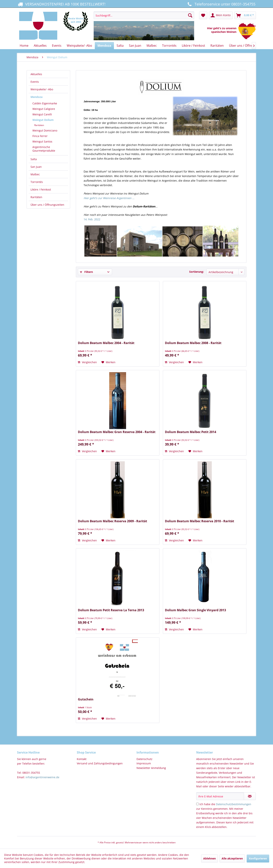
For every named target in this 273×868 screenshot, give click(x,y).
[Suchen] (190, 15)
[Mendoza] (104, 46)
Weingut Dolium (43, 120)
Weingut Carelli (42, 114)
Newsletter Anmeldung (151, 768)
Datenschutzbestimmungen (234, 804)
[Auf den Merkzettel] (108, 362)
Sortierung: (197, 272)
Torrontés (37, 182)
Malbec (35, 174)
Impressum (144, 763)
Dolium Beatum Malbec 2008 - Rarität (193, 343)
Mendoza (36, 97)
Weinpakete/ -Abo (42, 89)
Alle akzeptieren (232, 858)
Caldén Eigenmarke (45, 103)
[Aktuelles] (40, 46)
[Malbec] (152, 46)
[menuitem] (144, 26)
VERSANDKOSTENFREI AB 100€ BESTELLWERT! (61, 4)
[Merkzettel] (203, 15)
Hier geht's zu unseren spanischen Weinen (222, 30)
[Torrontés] (169, 46)
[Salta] (120, 46)
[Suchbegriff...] (144, 15)
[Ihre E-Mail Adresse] (220, 796)
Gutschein (86, 699)
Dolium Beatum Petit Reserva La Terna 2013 (111, 610)
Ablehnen (209, 858)
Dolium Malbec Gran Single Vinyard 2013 (195, 610)
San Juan (36, 167)
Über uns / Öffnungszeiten (47, 205)
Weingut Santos (42, 141)
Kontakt (82, 759)
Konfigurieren (258, 858)
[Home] (24, 46)
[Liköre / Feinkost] (193, 46)
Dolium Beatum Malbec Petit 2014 (191, 432)
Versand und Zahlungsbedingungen (100, 763)
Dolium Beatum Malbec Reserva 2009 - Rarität (113, 521)
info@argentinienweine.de (42, 777)
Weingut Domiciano (45, 130)
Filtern (86, 272)
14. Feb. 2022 (92, 219)
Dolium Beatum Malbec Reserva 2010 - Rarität (200, 521)
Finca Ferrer (40, 136)
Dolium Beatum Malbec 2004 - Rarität (106, 343)
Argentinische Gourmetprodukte (44, 149)
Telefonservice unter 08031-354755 (221, 4)
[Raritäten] (217, 46)
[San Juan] (135, 46)
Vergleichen (87, 362)
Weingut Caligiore (44, 109)
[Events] (57, 46)
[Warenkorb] (245, 15)
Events (35, 82)
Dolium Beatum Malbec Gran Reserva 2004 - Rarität (117, 432)
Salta (34, 159)
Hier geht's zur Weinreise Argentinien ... (109, 198)
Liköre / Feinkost (41, 189)
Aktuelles (36, 74)
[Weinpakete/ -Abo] (79, 46)
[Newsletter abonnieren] (250, 796)
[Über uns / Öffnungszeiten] (248, 46)
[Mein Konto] (221, 15)
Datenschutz (144, 759)
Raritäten (39, 125)
